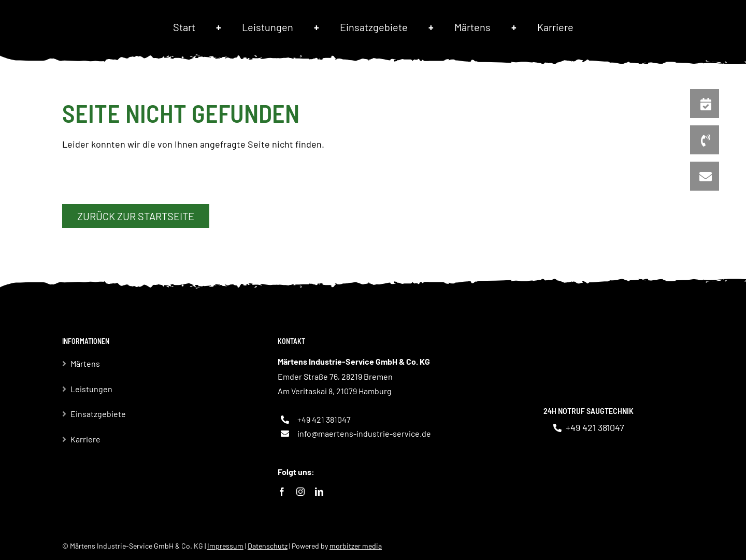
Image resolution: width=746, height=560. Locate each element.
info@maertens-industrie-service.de (364, 433)
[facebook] (282, 492)
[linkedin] (319, 492)
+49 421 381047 (324, 419)
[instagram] (300, 492)
